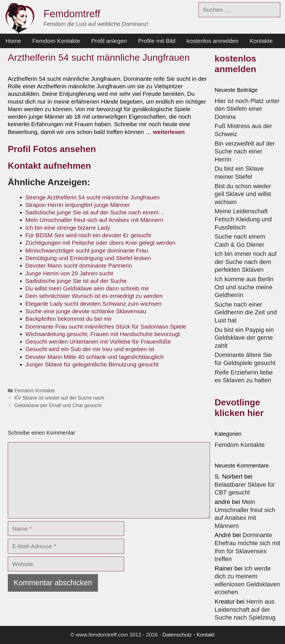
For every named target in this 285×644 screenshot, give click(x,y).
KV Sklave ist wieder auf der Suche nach (59, 398)
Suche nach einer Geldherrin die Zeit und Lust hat (246, 312)
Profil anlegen (109, 41)
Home (13, 41)
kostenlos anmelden (212, 41)
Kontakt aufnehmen (49, 166)
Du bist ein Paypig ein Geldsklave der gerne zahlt (244, 338)
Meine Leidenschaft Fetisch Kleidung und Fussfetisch (243, 219)
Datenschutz (177, 635)
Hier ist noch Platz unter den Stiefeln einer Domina (247, 109)
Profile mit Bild (157, 41)
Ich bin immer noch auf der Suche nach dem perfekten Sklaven (246, 262)
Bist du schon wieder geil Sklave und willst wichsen (243, 194)
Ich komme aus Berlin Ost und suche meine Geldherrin (244, 287)
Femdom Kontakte (56, 41)
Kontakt (205, 635)
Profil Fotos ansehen (53, 149)
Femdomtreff (72, 14)
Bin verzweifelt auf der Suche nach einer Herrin (245, 151)
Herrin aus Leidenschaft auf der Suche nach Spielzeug (245, 609)
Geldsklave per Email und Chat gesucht (58, 405)
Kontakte (261, 41)
